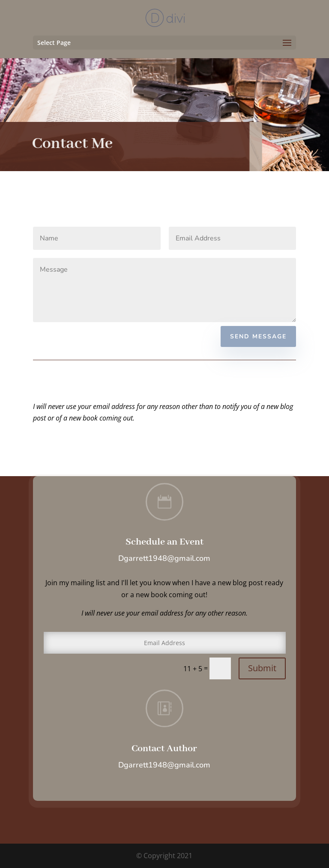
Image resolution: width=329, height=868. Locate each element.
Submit (262, 668)
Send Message (258, 336)
